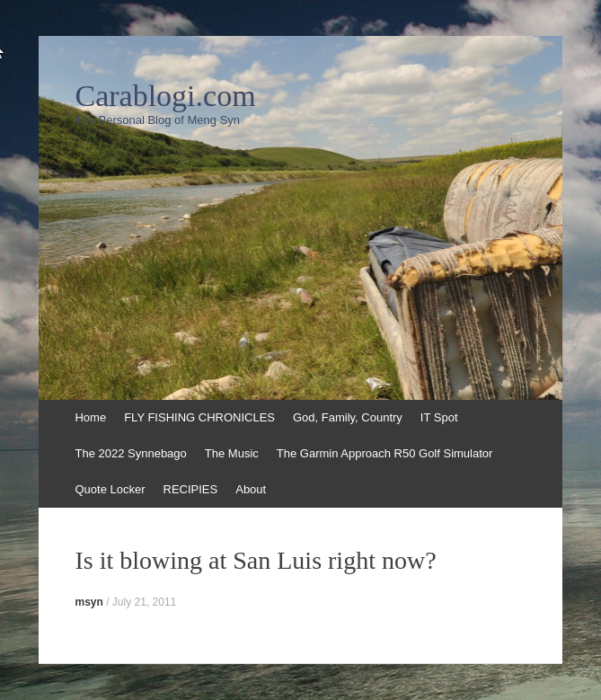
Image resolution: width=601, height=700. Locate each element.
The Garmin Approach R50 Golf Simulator (385, 453)
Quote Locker (110, 489)
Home (90, 417)
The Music (232, 453)
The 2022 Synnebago (130, 453)
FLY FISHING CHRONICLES (199, 417)
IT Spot (439, 417)
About (251, 489)
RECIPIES (191, 489)
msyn (88, 602)
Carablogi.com (165, 96)
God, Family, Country (348, 417)
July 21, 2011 (144, 602)
